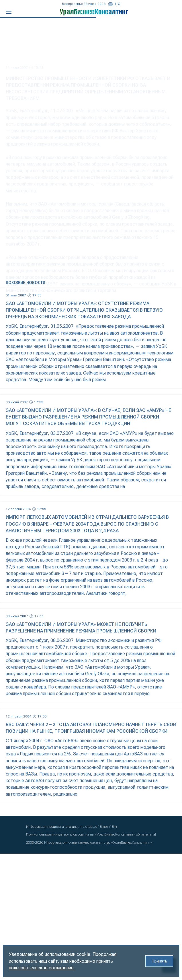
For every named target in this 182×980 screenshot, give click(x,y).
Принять (159, 961)
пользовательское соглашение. (42, 968)
